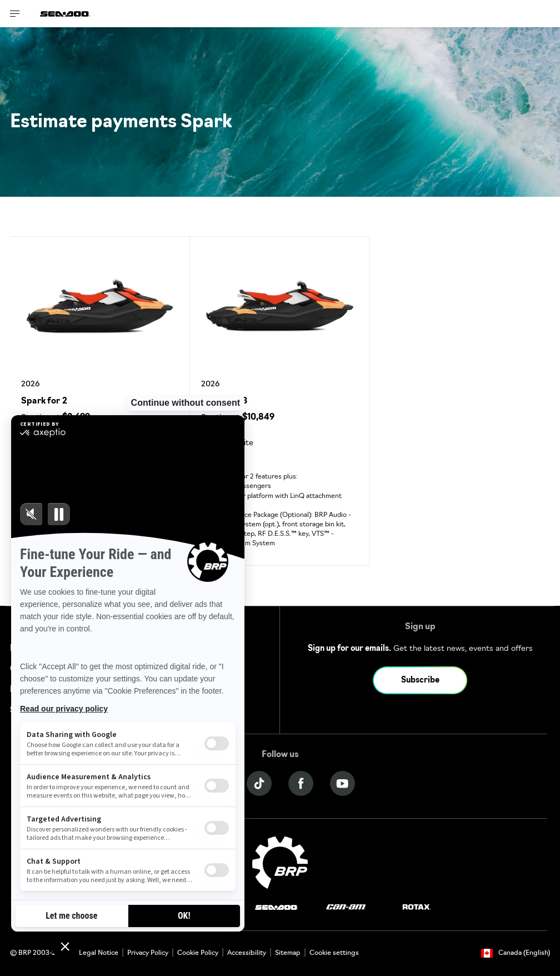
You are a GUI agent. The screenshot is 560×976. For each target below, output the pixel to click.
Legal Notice (99, 953)
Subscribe (420, 681)
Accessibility (247, 953)
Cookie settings (334, 953)
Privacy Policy (148, 953)
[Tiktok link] (259, 783)
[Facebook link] (301, 783)
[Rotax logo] (417, 907)
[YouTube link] (342, 783)
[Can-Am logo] (346, 907)
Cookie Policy (198, 953)
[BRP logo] (280, 863)
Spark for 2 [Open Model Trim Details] (44, 402)
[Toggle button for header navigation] (15, 14)
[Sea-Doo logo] (65, 14)
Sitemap (288, 953)
